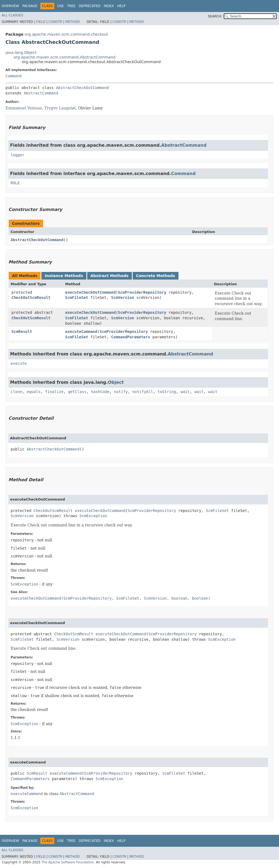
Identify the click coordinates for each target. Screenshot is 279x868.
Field (41, 22)
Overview (10, 6)
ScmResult (22, 332)
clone (16, 392)
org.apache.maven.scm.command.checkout (66, 34)
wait (185, 392)
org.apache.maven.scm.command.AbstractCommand (65, 57)
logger (18, 155)
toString (167, 392)
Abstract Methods (110, 276)
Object (116, 382)
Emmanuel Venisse (24, 108)
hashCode (100, 392)
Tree (71, 6)
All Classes (12, 15)
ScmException (93, 516)
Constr (55, 22)
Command (13, 76)
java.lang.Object (21, 53)
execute (19, 363)
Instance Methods (64, 276)
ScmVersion (123, 297)
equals (34, 392)
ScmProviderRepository (142, 292)
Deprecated (90, 6)
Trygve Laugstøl (60, 108)
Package (30, 6)
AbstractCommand (41, 93)
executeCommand (81, 332)
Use (60, 6)
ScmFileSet (77, 297)
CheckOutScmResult (31, 297)
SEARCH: (215, 16)
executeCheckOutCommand (90, 292)
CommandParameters (131, 337)
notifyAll (143, 392)
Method (73, 22)
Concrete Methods (156, 276)
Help (121, 6)
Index (109, 6)
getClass (77, 392)
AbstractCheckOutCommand (82, 88)
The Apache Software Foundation (68, 862)
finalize (54, 392)
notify (121, 392)
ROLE (15, 183)
